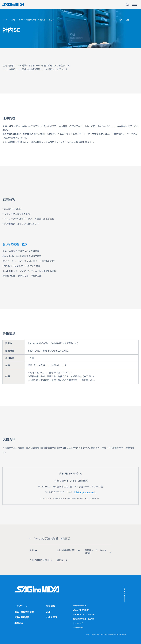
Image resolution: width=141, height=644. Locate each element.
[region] (70, 362)
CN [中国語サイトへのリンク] (127, 20)
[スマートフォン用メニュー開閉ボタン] (134, 5)
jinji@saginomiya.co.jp (85, 492)
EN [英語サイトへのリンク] (121, 20)
